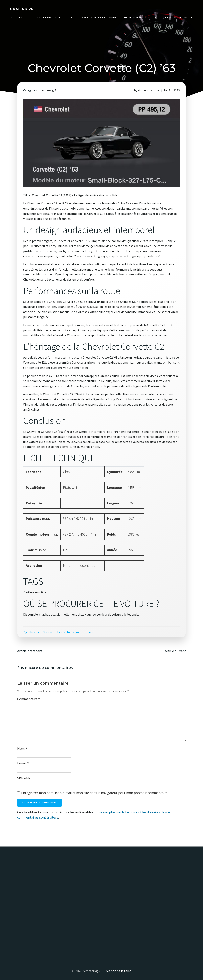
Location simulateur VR (52, 18)
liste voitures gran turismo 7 (75, 632)
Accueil (17, 18)
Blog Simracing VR (141, 18)
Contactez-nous (179, 18)
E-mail (23, 763)
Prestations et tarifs (99, 18)
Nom (22, 749)
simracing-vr (146, 91)
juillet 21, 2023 (170, 91)
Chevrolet (35, 632)
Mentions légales (119, 971)
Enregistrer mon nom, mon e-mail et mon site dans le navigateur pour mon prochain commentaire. (95, 793)
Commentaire (29, 699)
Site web (23, 778)
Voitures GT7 (48, 91)
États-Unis (49, 632)
